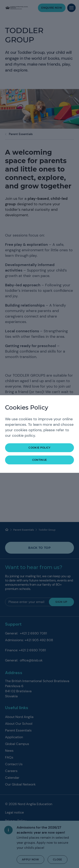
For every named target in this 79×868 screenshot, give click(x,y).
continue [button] (40, 460)
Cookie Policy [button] (39, 448)
